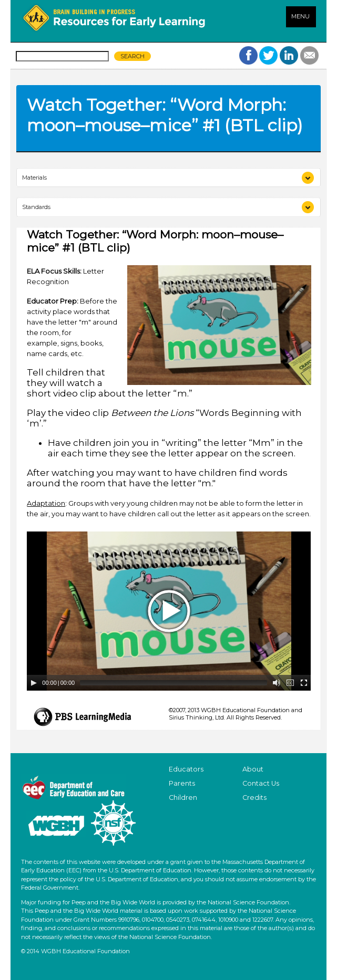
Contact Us (261, 783)
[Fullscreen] (304, 683)
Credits (254, 797)
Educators (186, 769)
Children (183, 797)
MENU (300, 16)
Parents (182, 783)
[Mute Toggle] (277, 683)
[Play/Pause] (34, 683)
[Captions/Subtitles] (290, 683)
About (253, 769)
